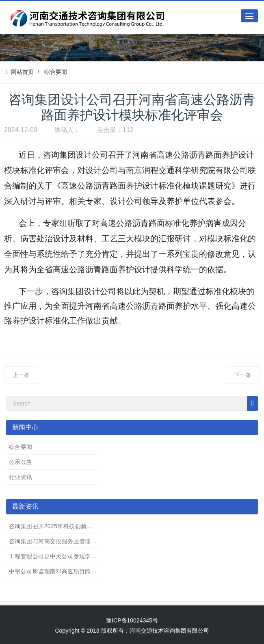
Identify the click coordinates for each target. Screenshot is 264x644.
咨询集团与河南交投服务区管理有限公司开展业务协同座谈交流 (91, 541)
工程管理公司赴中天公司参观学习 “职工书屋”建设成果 (79, 556)
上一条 (21, 375)
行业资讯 (21, 477)
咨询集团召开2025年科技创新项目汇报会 (63, 526)
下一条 (243, 375)
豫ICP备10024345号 (132, 620)
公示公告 (21, 462)
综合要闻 (56, 72)
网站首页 (20, 72)
